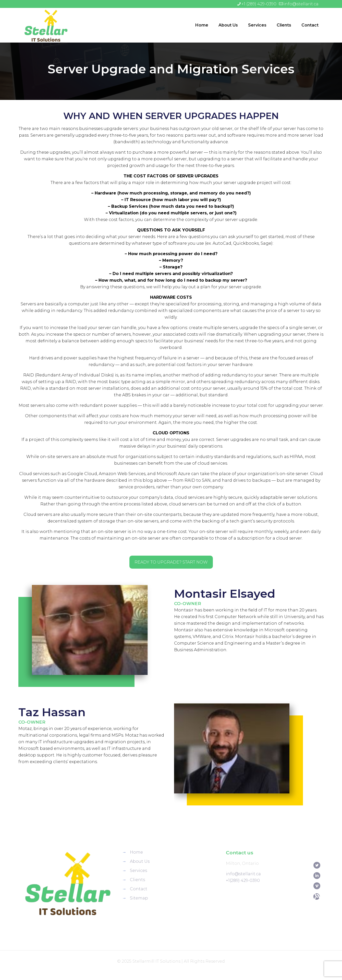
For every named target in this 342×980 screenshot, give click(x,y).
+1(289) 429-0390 (243, 880)
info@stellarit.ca (243, 874)
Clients (137, 880)
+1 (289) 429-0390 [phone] (259, 4)
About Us (140, 861)
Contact (139, 889)
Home (136, 852)
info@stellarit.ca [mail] (301, 4)
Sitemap (139, 898)
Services (138, 871)
